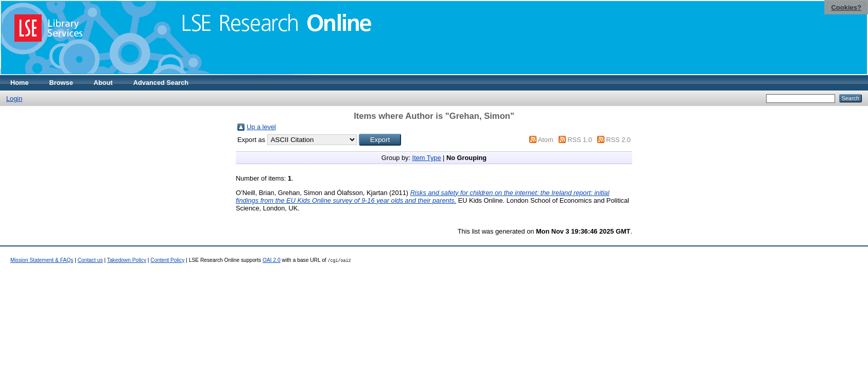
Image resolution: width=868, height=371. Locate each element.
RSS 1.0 (580, 140)
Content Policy (167, 260)
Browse (61, 83)
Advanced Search (161, 83)
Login (14, 99)
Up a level (261, 127)
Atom (546, 140)
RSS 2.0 (618, 140)
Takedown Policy (127, 260)
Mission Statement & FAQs (42, 260)
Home (20, 83)
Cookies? (846, 7)
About (103, 83)
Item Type (427, 158)
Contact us (90, 260)
